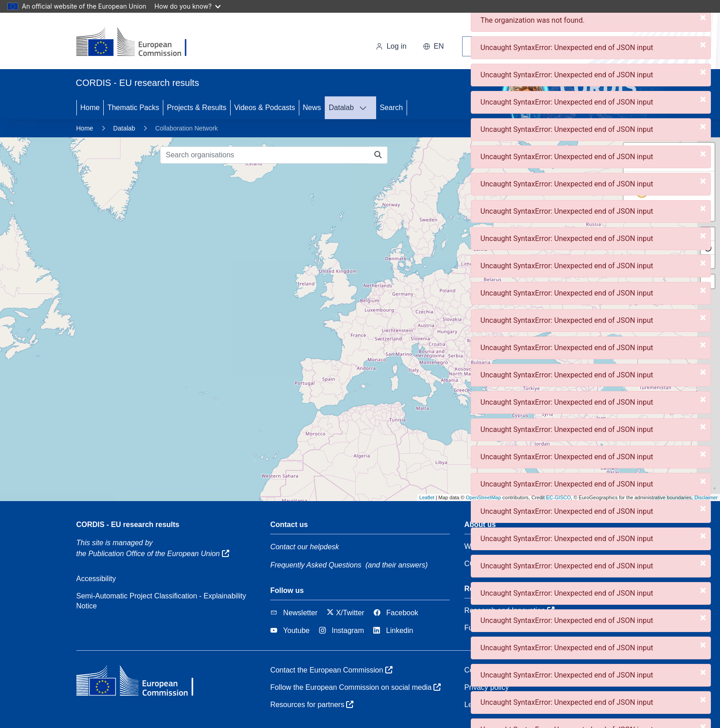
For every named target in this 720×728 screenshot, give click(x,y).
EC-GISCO (559, 497)
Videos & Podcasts (265, 108)
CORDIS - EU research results (128, 525)
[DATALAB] (366, 108)
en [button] (433, 46)
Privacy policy (487, 687)
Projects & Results (197, 108)
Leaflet (427, 497)
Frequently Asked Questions (316, 565)
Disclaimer (706, 497)
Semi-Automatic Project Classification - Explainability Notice (161, 601)
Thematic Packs (133, 108)
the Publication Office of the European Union (153, 554)
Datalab (341, 108)
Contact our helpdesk (305, 547)
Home (90, 108)
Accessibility (96, 579)
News (312, 108)
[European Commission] (138, 43)
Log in (391, 46)
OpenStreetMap (483, 497)
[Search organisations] (265, 155)
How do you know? (188, 6)
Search (391, 108)
